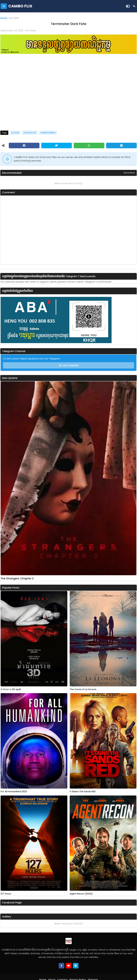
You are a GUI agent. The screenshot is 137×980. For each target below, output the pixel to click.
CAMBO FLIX (20, 6)
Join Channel (70, 365)
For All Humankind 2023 (14, 792)
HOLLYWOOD (30, 133)
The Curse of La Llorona (83, 689)
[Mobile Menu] (4, 6)
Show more (129, 173)
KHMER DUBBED (48, 133)
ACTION (14, 18)
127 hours (6, 894)
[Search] (134, 6)
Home (4, 18)
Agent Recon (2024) (81, 894)
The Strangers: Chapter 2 (17, 579)
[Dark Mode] (128, 6)
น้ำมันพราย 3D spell (11, 689)
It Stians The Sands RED (83, 792)
